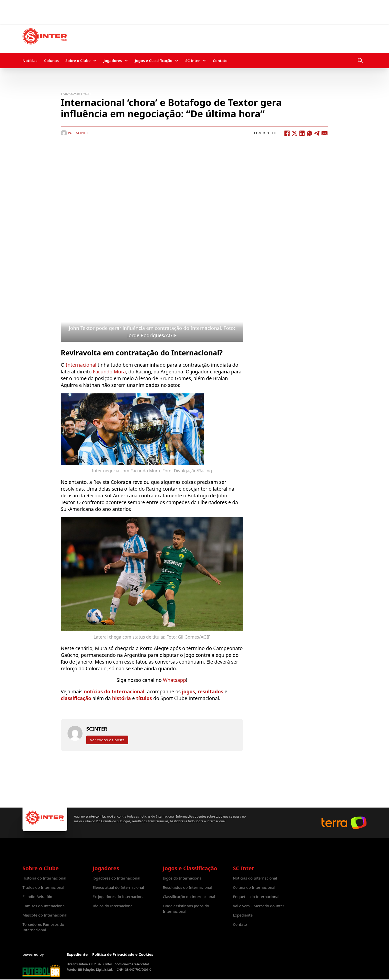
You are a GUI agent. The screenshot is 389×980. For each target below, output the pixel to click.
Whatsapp (174, 680)
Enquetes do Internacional (256, 897)
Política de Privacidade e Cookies (123, 954)
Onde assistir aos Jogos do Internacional (186, 909)
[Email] (324, 133)
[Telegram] (317, 133)
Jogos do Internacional (183, 878)
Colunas (51, 60)
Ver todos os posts (107, 740)
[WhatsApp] (309, 133)
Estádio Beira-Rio (37, 897)
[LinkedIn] (302, 133)
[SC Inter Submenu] (204, 61)
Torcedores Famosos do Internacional (43, 927)
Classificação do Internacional (189, 897)
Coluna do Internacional (254, 887)
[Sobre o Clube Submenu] (95, 61)
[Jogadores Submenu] (126, 61)
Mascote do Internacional (45, 915)
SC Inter (192, 60)
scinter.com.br (95, 816)
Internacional (81, 365)
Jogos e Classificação (153, 60)
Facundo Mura (109, 372)
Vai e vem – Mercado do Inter (259, 906)
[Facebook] (287, 133)
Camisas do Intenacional (44, 906)
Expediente (243, 915)
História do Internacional (44, 878)
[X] (294, 133)
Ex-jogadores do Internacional (119, 897)
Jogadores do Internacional (117, 878)
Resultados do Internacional (187, 887)
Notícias (30, 60)
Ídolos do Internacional (113, 906)
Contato (220, 60)
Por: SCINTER (75, 133)
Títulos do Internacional (43, 887)
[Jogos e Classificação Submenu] (177, 61)
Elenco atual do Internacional (118, 887)
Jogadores (113, 60)
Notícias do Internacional (255, 878)
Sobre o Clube (78, 60)
